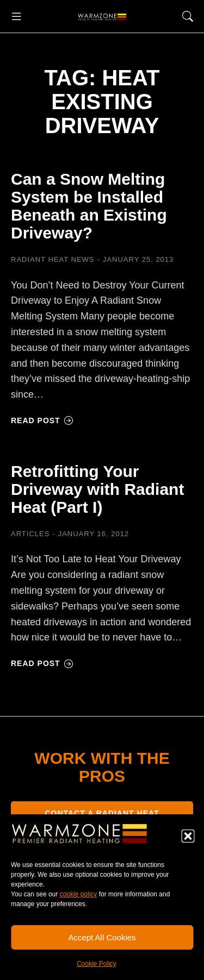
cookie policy (79, 894)
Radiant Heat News (53, 259)
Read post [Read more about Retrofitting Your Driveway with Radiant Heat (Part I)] (42, 663)
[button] (188, 836)
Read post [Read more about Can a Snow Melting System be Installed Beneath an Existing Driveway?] (42, 420)
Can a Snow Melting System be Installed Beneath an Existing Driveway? (89, 206)
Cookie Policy (97, 964)
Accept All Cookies (102, 937)
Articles (30, 534)
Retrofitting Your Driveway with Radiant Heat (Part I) (97, 489)
